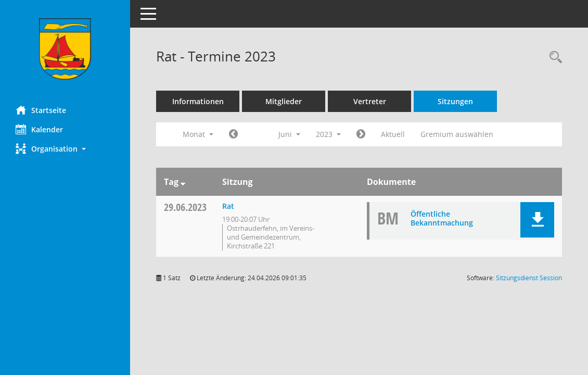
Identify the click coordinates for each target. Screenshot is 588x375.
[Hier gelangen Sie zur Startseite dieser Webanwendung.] (65, 49)
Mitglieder (284, 101)
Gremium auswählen (457, 134)
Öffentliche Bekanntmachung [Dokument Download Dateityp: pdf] (442, 218)
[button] (65, 149)
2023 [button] (328, 134)
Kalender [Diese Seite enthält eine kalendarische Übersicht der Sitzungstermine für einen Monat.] (39, 129)
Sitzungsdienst (529, 278)
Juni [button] (289, 134)
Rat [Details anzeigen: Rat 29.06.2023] (228, 206)
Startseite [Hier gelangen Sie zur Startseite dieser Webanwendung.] (41, 110)
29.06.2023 (185, 207)
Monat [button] (198, 134)
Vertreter (370, 101)
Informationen (198, 101)
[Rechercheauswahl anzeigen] (553, 58)
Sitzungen (455, 101)
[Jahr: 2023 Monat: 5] (233, 134)
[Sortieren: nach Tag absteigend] (183, 182)
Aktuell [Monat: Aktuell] (393, 134)
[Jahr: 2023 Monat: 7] (361, 134)
